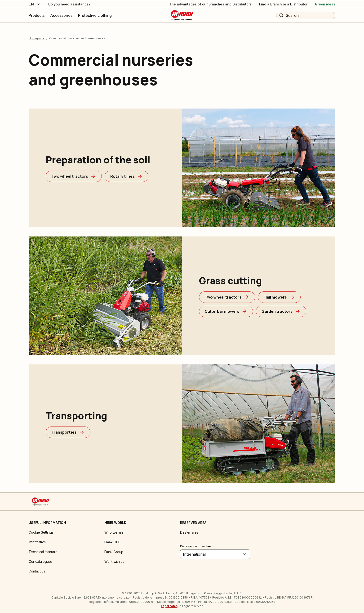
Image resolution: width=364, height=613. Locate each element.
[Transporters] (68, 429)
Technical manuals (43, 549)
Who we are (114, 529)
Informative (37, 539)
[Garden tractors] (281, 308)
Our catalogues (41, 558)
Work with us (114, 558)
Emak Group (114, 549)
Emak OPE (112, 539)
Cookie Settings (41, 529)
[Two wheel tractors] (74, 173)
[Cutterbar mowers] (226, 308)
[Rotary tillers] (127, 173)
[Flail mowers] (279, 294)
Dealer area (189, 529)
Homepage (37, 35)
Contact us (37, 568)
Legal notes (169, 603)
